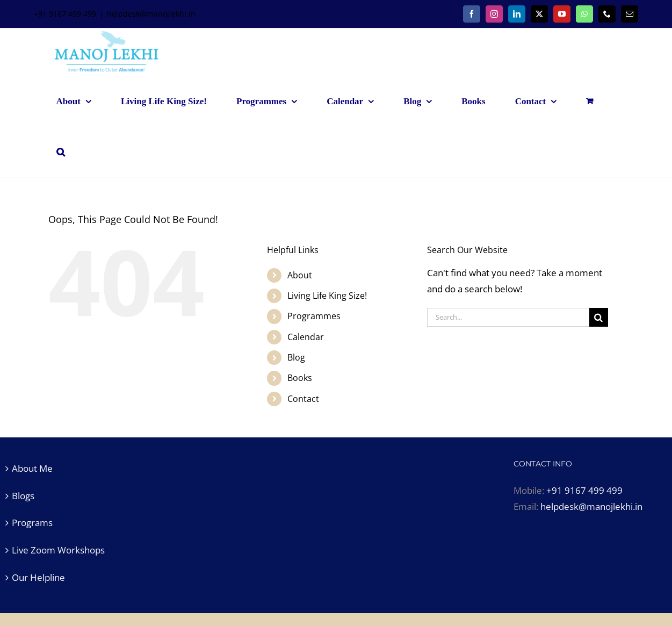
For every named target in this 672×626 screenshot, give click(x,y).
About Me (32, 468)
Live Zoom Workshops (58, 550)
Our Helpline (38, 577)
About (300, 275)
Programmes (314, 316)
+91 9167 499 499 (584, 490)
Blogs (23, 496)
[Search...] (508, 317)
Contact (303, 399)
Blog (296, 357)
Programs (32, 523)
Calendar (306, 337)
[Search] (599, 317)
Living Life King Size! (327, 296)
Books (300, 378)
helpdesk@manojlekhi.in (151, 14)
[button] (61, 152)
